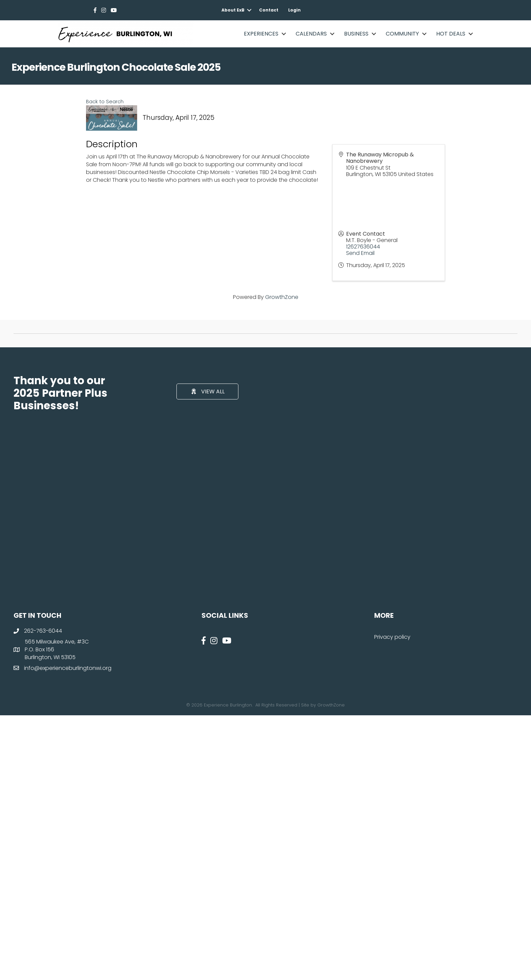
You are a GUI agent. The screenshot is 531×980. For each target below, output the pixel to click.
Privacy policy (392, 637)
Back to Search (105, 102)
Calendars (311, 34)
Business (356, 34)
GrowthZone (282, 297)
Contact (269, 10)
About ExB (233, 10)
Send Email (360, 253)
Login (294, 10)
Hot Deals (451, 34)
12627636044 (363, 247)
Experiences (261, 34)
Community (402, 34)
